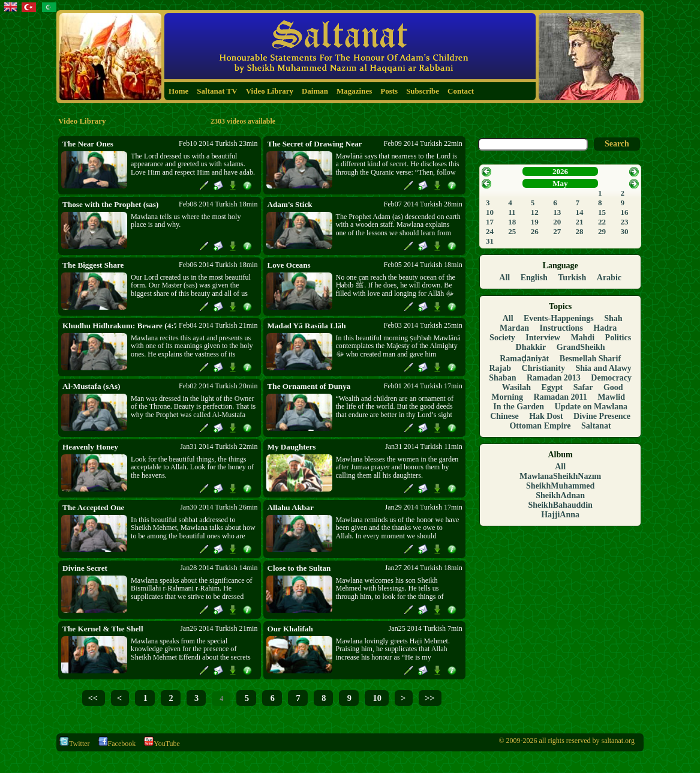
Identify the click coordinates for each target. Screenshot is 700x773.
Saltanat (596, 426)
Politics (618, 338)
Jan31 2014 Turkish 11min (424, 447)
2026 (560, 171)
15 (602, 212)
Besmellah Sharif (590, 359)
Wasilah (516, 387)
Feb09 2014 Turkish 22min (423, 143)
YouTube (162, 744)
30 (624, 231)
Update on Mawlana (591, 407)
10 (376, 698)
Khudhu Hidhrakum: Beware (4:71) (119, 326)
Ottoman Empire (540, 426)
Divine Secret (85, 568)
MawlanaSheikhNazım (560, 476)
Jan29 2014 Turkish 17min (424, 507)
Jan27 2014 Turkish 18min (424, 568)
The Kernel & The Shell (103, 629)
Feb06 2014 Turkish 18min (218, 265)
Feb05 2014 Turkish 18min (423, 265)
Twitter (74, 744)
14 (580, 212)
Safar (583, 387)
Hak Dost (546, 416)
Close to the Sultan (299, 568)
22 (602, 222)
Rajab (500, 368)
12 (535, 212)
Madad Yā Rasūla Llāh (307, 326)
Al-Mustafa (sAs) (91, 386)
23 (624, 222)
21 (580, 222)
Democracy (611, 378)
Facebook (117, 744)
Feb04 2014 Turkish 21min (218, 325)
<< (93, 698)
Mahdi (582, 338)
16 (624, 212)
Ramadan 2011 (561, 397)
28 (580, 231)
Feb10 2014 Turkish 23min (218, 143)
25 (512, 231)
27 (557, 231)
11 (512, 212)
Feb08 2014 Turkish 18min (218, 204)
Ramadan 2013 (554, 378)
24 (490, 231)
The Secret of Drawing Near (315, 144)
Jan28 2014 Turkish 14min (219, 568)
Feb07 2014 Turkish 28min (423, 204)
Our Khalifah (290, 629)
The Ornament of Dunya (309, 386)
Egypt (552, 387)
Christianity (543, 368)
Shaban (502, 378)
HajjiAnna (560, 515)
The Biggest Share (93, 265)
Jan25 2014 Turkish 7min (426, 628)
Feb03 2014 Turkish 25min (423, 325)
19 (535, 222)
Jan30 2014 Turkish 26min (219, 507)
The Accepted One (93, 507)
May (560, 183)
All (504, 278)
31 (490, 241)
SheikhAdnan (560, 495)
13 (557, 212)
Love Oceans (289, 265)
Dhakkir (531, 347)
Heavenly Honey (90, 447)
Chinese (504, 416)
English (534, 278)
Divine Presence (602, 416)
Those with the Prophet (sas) (110, 204)
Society (502, 338)
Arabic (609, 278)
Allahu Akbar (291, 507)
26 (535, 231)
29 (602, 231)
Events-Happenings (559, 318)
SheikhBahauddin (560, 505)
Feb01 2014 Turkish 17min (423, 386)
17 (490, 222)
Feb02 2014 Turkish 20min (218, 386)
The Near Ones (88, 144)
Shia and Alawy (603, 368)
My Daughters (292, 447)
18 (512, 222)
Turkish (572, 278)
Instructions (561, 328)
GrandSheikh (581, 347)
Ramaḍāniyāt (524, 359)
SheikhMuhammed (560, 486)
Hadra (605, 328)
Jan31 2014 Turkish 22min (219, 447)
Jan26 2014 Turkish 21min (219, 628)
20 (557, 222)
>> (429, 698)
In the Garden (519, 407)
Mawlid (611, 397)
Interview (543, 338)
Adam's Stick (290, 204)
